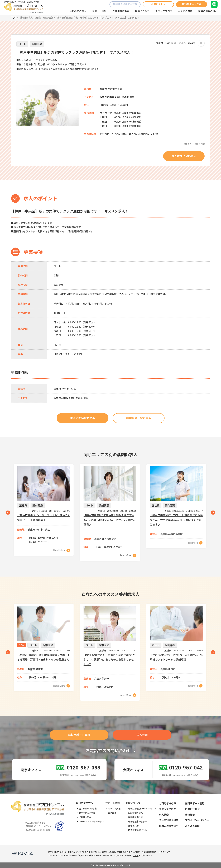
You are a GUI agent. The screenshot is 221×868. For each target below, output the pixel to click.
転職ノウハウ (142, 11)
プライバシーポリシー (197, 820)
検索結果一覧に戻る (139, 418)
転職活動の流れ (136, 813)
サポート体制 (99, 11)
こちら (136, 855)
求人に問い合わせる (184, 156)
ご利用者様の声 (121, 11)
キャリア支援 (114, 809)
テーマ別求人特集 (169, 820)
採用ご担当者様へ (208, 11)
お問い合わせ (158, 4)
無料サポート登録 (192, 4)
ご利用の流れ (85, 817)
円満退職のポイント (138, 830)
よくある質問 (185, 11)
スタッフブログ (164, 11)
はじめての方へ (78, 11)
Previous (8, 513)
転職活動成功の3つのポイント (142, 809)
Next (213, 513)
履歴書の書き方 (136, 817)
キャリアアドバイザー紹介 (91, 821)
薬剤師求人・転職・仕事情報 (37, 18)
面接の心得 (133, 826)
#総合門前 (200, 144)
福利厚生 (112, 813)
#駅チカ (188, 144)
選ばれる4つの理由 (88, 809)
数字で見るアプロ (87, 813)
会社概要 (190, 815)
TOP (14, 18)
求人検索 (142, 735)
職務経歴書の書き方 (138, 821)
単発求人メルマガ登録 (125, 4)
